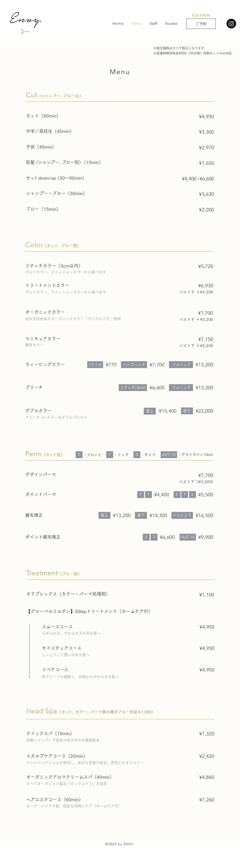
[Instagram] (231, 24)
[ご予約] (201, 24)
